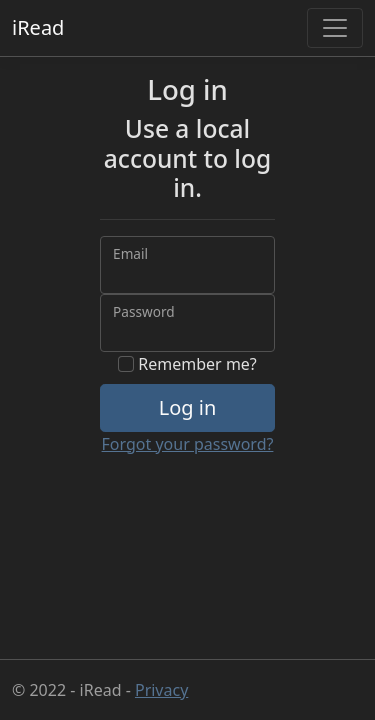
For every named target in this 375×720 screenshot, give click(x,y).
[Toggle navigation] (335, 28)
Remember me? (187, 364)
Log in (188, 407)
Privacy (161, 690)
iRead (38, 27)
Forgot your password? (188, 444)
